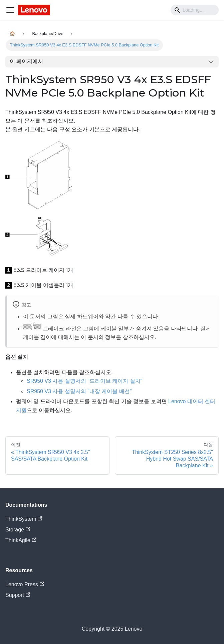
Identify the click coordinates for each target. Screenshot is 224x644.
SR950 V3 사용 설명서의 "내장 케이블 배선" (79, 391)
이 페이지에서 (26, 61)
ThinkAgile (21, 540)
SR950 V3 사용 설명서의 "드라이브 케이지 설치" (85, 381)
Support (18, 595)
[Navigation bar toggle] (10, 10)
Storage (18, 530)
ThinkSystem (24, 519)
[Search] (195, 10)
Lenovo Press (25, 584)
